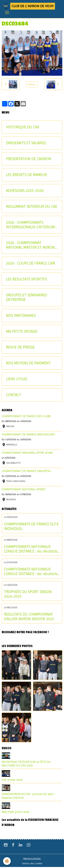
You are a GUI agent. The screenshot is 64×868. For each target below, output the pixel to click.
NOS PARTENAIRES (21, 315)
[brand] (29, 6)
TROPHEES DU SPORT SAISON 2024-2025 (28, 594)
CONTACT (14, 395)
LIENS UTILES (17, 379)
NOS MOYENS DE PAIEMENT (28, 363)
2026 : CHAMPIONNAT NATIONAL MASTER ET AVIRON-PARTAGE (31, 245)
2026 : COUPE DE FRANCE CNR (30, 263)
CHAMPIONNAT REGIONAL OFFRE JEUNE (27, 453)
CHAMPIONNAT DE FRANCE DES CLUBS (26, 416)
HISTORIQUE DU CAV (23, 127)
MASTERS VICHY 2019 (15, 812)
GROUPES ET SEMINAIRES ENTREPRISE (26, 297)
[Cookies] (7, 861)
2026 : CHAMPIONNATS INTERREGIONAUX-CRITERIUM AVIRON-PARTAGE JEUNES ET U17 (30, 225)
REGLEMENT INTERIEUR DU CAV (31, 206)
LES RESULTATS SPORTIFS (26, 279)
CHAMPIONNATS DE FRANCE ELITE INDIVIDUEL (31, 526)
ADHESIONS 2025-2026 (25, 191)
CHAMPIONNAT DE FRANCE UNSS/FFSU (26, 471)
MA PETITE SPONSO (22, 331)
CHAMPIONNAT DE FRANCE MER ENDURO (28, 434)
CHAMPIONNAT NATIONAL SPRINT (24, 489)
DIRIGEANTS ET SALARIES (26, 143)
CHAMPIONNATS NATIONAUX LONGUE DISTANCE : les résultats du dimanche (31, 549)
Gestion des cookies (32, 863)
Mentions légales (32, 858)
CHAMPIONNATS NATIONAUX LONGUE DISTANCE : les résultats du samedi (31, 571)
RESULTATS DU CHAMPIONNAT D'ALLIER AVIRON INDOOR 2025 (29, 617)
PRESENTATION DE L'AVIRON (29, 159)
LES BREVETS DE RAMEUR (26, 175)
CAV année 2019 (12, 780)
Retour (32, 84)
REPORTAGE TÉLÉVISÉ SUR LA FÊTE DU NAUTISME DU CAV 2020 (26, 764)
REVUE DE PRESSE (20, 347)
